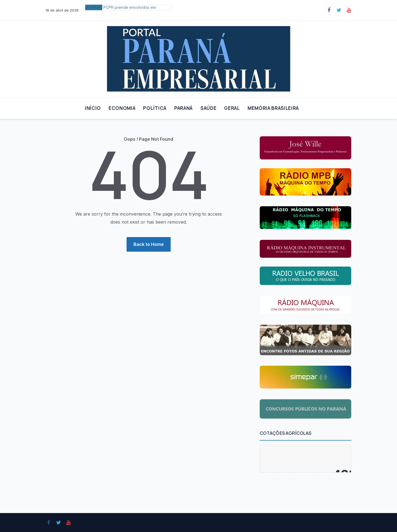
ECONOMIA (122, 108)
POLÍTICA (155, 108)
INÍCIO (93, 108)
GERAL (232, 108)
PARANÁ (183, 108)
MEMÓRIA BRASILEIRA (273, 108)
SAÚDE (208, 108)
